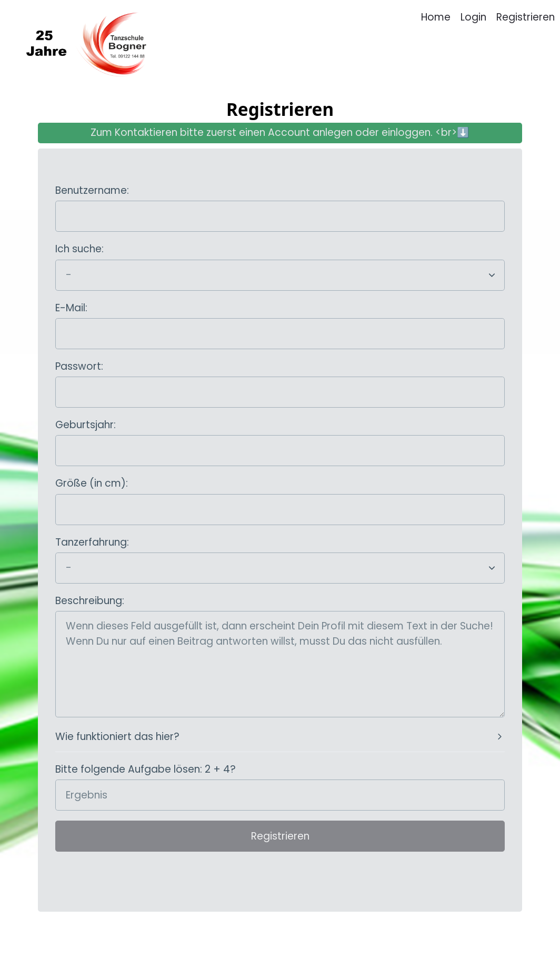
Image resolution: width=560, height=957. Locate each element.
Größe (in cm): (92, 483)
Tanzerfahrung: (92, 542)
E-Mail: (71, 308)
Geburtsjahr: (86, 425)
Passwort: (79, 366)
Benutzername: (92, 190)
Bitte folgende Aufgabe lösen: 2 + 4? (146, 769)
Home (436, 17)
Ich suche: (79, 249)
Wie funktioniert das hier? (117, 737)
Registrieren (526, 17)
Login (473, 17)
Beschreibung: (90, 601)
